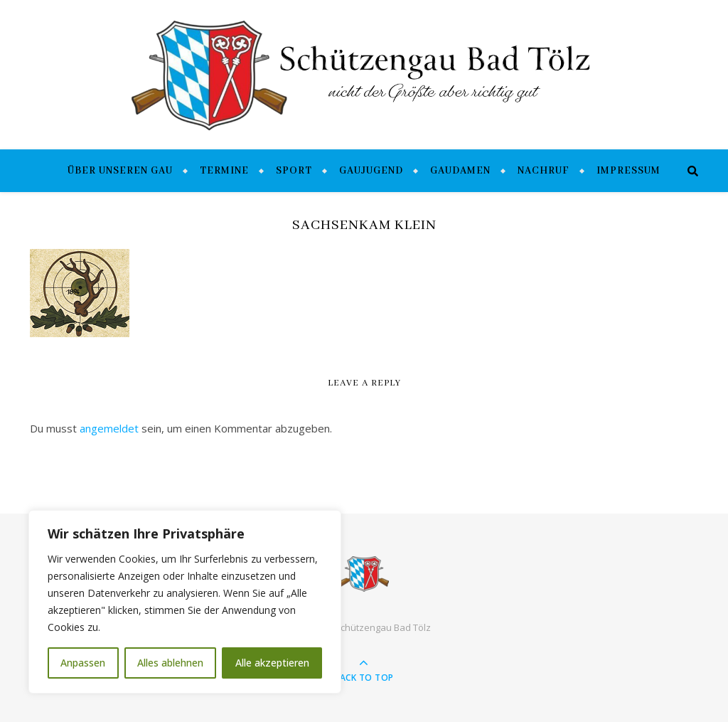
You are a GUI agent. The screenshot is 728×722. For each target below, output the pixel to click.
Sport (294, 171)
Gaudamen (460, 171)
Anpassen (83, 663)
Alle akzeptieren (272, 663)
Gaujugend (371, 171)
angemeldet (109, 428)
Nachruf (544, 171)
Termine (224, 171)
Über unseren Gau (120, 171)
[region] (185, 602)
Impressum (628, 171)
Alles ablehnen (170, 663)
